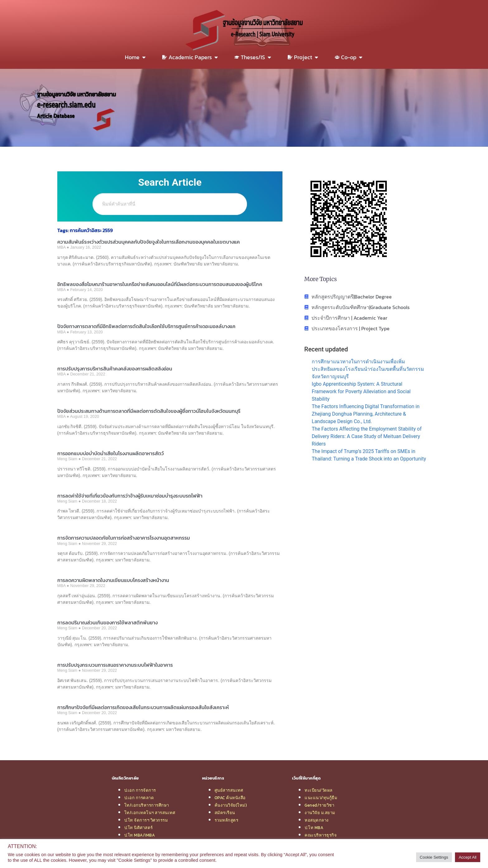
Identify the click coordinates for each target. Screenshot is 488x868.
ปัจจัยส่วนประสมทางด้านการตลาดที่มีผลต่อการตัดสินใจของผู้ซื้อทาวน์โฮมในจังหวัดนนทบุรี (149, 411)
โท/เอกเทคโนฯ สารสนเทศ (150, 813)
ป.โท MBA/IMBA (140, 835)
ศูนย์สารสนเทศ (229, 790)
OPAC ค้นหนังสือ (230, 798)
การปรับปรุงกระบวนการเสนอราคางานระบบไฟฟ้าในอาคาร (115, 665)
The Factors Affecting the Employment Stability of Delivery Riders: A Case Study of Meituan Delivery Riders (367, 436)
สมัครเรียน (225, 813)
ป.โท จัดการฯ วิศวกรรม (146, 820)
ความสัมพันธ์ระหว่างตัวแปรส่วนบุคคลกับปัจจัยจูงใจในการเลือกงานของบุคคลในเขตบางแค (149, 242)
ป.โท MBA (314, 827)
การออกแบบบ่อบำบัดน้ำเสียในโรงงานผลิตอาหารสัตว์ (111, 453)
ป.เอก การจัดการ (140, 790)
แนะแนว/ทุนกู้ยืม (321, 798)
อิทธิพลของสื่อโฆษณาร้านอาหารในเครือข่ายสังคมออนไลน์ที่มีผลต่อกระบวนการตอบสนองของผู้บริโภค (160, 284)
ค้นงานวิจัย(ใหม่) (231, 805)
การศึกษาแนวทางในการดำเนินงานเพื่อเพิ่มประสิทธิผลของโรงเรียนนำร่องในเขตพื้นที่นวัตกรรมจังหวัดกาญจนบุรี (368, 369)
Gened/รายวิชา (319, 805)
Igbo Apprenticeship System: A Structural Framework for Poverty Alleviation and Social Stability (361, 391)
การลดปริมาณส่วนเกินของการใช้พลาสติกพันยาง (107, 622)
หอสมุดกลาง (317, 820)
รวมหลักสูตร (227, 820)
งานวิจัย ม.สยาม (320, 813)
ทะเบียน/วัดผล (319, 790)
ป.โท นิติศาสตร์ (139, 827)
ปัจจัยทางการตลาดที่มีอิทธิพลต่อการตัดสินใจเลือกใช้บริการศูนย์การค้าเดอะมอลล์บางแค (146, 326)
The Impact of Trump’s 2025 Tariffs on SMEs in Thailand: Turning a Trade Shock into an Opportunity (369, 455)
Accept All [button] (468, 857)
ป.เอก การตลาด (139, 798)
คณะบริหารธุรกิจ (321, 835)
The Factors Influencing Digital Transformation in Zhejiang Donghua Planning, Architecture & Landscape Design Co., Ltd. (366, 414)
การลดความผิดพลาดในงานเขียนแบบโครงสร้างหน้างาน (113, 580)
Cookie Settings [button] (434, 857)
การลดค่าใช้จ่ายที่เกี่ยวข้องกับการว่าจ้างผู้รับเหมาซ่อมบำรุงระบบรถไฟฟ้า (130, 496)
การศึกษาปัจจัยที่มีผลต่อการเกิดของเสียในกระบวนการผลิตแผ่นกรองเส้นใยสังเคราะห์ (143, 707)
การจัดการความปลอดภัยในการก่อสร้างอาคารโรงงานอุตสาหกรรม (124, 538)
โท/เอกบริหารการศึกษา (147, 805)
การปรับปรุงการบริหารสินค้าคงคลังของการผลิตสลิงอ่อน (115, 369)
